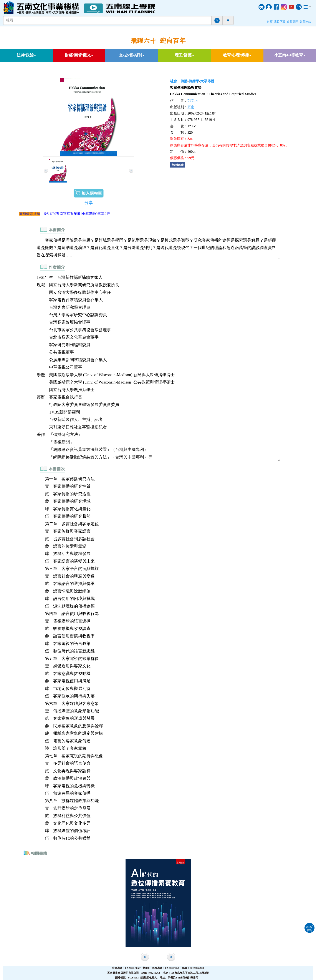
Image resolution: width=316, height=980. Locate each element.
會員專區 (293, 22)
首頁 (270, 22)
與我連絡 (305, 22)
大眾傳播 (207, 81)
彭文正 (193, 100)
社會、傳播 (179, 81)
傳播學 (194, 81)
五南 (191, 107)
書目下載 (280, 22)
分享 (89, 203)
